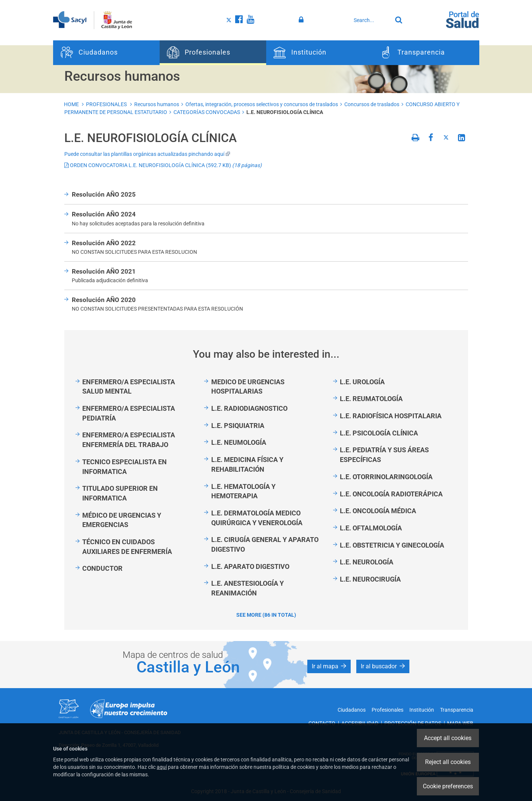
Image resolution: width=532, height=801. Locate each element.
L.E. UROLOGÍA (362, 382)
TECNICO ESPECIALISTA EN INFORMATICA (124, 467)
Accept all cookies (448, 738)
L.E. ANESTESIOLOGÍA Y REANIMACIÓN (247, 588)
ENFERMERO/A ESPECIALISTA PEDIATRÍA (129, 413)
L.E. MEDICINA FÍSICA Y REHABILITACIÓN (247, 464)
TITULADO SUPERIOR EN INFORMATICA (120, 493)
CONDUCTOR (102, 568)
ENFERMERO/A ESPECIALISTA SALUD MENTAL (129, 387)
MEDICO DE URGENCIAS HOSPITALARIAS (248, 387)
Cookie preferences (448, 786)
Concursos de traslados (372, 104)
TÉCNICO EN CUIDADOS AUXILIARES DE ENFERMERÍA (127, 547)
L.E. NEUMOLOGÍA (239, 442)
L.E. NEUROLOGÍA (367, 562)
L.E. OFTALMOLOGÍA (371, 528)
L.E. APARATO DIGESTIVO (250, 566)
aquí (162, 767)
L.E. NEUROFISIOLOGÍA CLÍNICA (285, 112)
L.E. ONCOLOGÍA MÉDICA (378, 511)
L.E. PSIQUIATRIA (238, 426)
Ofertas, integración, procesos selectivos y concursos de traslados (262, 104)
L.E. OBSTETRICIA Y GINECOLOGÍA (392, 545)
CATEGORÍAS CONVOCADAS (207, 112)
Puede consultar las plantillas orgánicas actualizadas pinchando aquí (147, 154)
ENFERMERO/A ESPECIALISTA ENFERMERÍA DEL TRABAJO (129, 440)
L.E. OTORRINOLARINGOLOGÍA (386, 477)
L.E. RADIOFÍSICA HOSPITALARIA (391, 416)
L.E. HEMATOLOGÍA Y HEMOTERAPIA (243, 491)
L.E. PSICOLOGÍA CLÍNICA (379, 433)
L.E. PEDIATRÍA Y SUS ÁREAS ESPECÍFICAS (384, 455)
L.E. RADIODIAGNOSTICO (249, 408)
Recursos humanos (157, 104)
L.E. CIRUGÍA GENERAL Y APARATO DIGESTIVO (265, 544)
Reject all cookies (448, 762)
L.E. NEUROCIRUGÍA (370, 579)
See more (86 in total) (266, 615)
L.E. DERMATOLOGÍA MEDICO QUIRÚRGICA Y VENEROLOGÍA (257, 518)
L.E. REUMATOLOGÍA (371, 399)
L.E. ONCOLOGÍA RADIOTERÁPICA (391, 494)
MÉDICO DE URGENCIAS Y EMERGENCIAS (122, 520)
